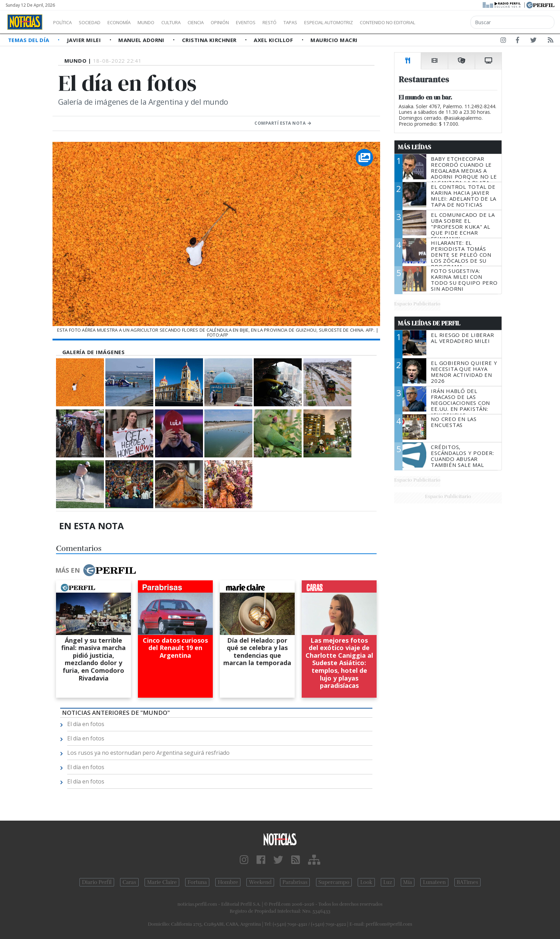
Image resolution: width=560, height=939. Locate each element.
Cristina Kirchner (210, 40)
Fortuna (197, 882)
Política (65, 22)
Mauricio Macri (334, 40)
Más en (96, 570)
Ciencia (220, 22)
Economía (131, 22)
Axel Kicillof (274, 40)
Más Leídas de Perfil (429, 323)
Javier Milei (85, 40)
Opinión (248, 22)
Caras (129, 882)
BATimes (467, 882)
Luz (388, 882)
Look (366, 882)
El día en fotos (86, 724)
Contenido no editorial (447, 22)
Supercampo (334, 882)
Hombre (228, 882)
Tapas (330, 22)
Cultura (191, 22)
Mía (408, 882)
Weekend (260, 882)
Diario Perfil (97, 882)
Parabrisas (295, 882)
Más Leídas (415, 147)
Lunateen (434, 882)
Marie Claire (162, 882)
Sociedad (97, 22)
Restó (306, 22)
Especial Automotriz (375, 22)
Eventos (279, 22)
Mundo (162, 22)
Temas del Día (29, 40)
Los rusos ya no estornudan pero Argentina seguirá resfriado (148, 753)
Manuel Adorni (142, 40)
